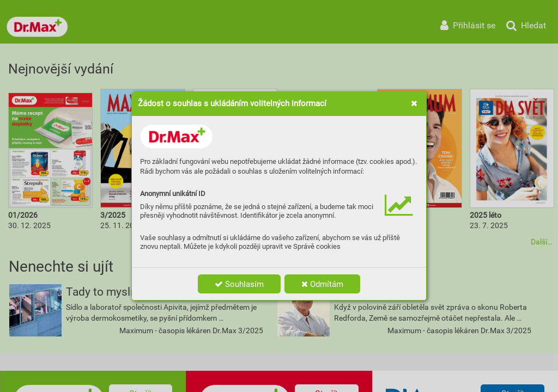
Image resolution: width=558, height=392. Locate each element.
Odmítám (322, 284)
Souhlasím (239, 284)
